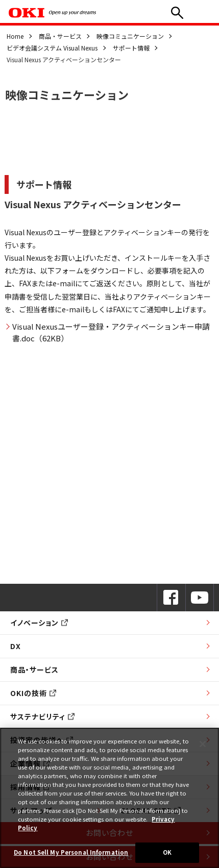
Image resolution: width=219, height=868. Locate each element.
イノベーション (39, 623)
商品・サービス (60, 36)
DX (16, 646)
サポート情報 (131, 48)
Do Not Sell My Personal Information (71, 852)
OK (167, 852)
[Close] (203, 744)
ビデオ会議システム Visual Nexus (52, 48)
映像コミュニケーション (130, 36)
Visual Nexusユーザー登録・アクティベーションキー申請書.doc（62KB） (111, 332)
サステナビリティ (42, 716)
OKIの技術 (33, 693)
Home (15, 36)
